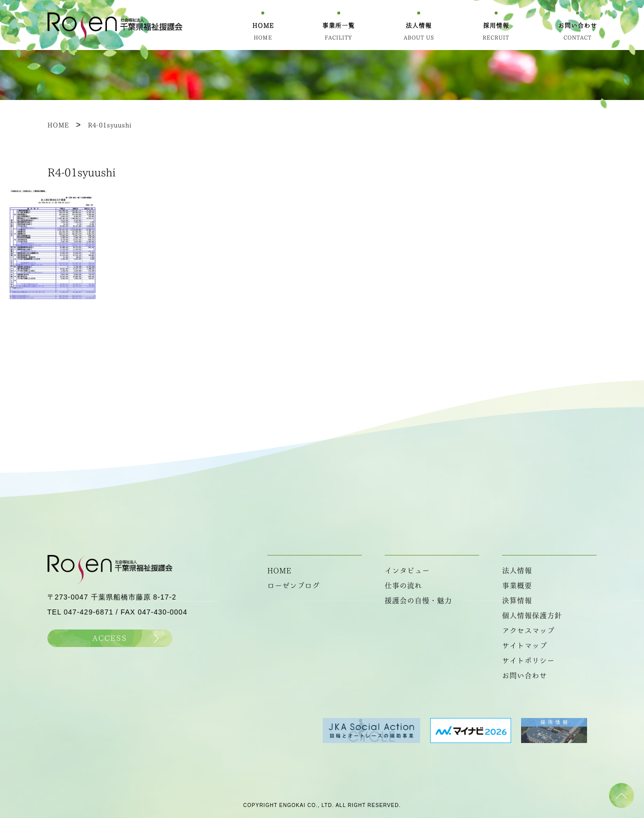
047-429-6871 (89, 612)
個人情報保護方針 (532, 615)
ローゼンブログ (294, 585)
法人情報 (517, 570)
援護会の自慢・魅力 (418, 600)
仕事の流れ (403, 585)
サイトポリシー (528, 660)
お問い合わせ (525, 675)
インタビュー (407, 570)
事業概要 (517, 585)
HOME (280, 570)
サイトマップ (525, 645)
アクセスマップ (528, 630)
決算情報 (517, 600)
